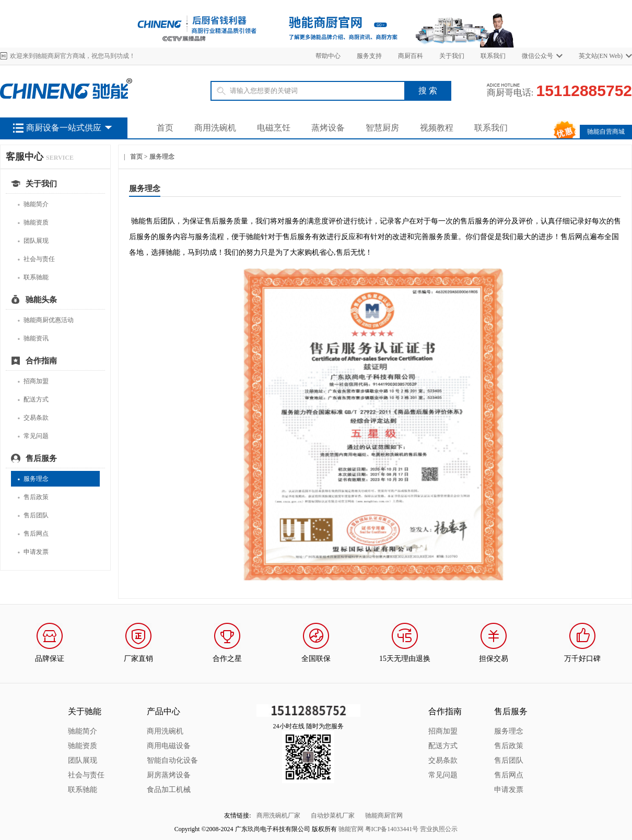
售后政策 (33, 497)
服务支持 (369, 56)
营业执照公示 (439, 829)
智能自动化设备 (172, 760)
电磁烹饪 (274, 128)
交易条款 (33, 418)
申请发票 (33, 552)
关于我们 (452, 56)
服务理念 (33, 479)
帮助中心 (328, 56)
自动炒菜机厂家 (333, 815)
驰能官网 (351, 829)
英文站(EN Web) (601, 56)
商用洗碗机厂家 (278, 815)
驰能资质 (33, 223)
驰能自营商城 (606, 132)
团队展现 (33, 241)
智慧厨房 (382, 128)
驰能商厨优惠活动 (45, 320)
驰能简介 (33, 204)
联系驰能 (33, 277)
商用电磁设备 (169, 746)
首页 (165, 128)
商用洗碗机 (215, 128)
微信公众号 (537, 56)
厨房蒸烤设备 (169, 775)
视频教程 (437, 128)
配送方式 (33, 400)
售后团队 (33, 516)
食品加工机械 (169, 790)
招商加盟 (33, 381)
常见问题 (33, 436)
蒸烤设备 (328, 128)
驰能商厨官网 (384, 815)
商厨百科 (411, 56)
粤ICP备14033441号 (392, 829)
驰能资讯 (33, 339)
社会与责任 (36, 259)
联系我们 (493, 56)
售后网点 (33, 534)
